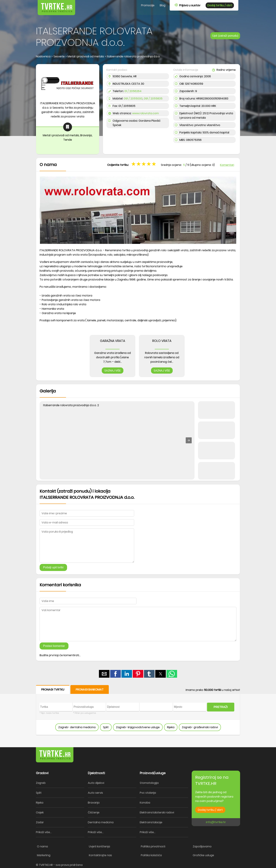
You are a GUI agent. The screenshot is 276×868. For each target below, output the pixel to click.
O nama (42, 846)
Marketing (44, 855)
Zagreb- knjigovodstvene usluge (138, 727)
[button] (189, 440)
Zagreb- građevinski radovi (200, 727)
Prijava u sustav (187, 5)
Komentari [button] (227, 165)
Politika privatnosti (153, 846)
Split (106, 727)
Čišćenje (94, 812)
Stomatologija (149, 783)
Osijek (40, 812)
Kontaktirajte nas (100, 855)
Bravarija (94, 803)
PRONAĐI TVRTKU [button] (53, 690)
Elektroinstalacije (151, 822)
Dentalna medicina (101, 822)
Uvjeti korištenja (99, 846)
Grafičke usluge (203, 855)
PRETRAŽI (221, 707)
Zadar (40, 822)
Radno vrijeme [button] (224, 70)
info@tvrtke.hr (216, 822)
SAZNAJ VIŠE (113, 371)
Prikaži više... (44, 832)
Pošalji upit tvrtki (53, 567)
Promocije (148, 5)
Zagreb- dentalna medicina (77, 727)
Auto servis (95, 793)
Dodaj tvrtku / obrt (220, 5)
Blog (162, 5)
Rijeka (171, 727)
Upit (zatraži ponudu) (225, 36)
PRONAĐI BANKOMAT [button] (90, 690)
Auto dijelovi (96, 783)
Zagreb (41, 783)
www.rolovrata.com (145, 113)
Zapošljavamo (202, 846)
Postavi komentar (54, 646)
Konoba (145, 803)
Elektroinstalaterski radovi (157, 812)
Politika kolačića (151, 855)
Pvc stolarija (148, 793)
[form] (138, 710)
